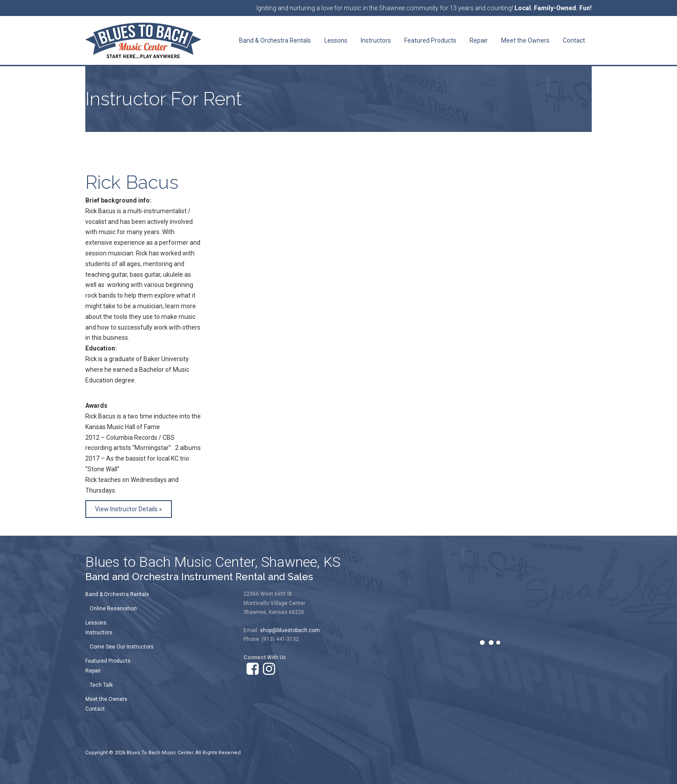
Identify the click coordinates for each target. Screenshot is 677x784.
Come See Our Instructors (122, 647)
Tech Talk (101, 685)
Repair (93, 671)
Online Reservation (113, 609)
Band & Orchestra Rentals (117, 594)
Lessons (96, 623)
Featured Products (108, 661)
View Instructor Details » (129, 509)
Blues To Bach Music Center (160, 753)
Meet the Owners (106, 699)
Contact (95, 709)
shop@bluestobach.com (290, 630)
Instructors (99, 633)
